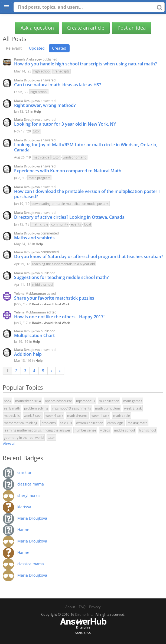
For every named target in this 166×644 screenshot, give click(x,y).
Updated (37, 48)
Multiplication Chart (34, 335)
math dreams (77, 415)
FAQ (82, 607)
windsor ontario (75, 157)
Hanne (23, 530)
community (60, 224)
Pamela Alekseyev (28, 59)
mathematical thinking (21, 423)
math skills (12, 415)
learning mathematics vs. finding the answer (37, 430)
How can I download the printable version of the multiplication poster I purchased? (87, 194)
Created (59, 48)
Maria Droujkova (27, 80)
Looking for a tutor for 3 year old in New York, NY (65, 124)
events (76, 224)
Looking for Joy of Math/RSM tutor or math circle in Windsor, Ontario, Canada (86, 147)
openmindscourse (58, 401)
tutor (36, 131)
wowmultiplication (90, 423)
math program (39, 178)
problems (49, 423)
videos (105, 430)
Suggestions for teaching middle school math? (61, 277)
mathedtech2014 (28, 401)
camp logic (115, 423)
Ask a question (37, 28)
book (7, 401)
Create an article (86, 28)
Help (37, 111)
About (70, 607)
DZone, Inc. (84, 614)
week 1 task (100, 415)
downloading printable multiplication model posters (70, 204)
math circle (41, 157)
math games (133, 401)
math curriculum (108, 408)
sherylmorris (29, 495)
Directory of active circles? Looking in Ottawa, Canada (69, 217)
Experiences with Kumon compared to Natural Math (68, 171)
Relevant (14, 48)
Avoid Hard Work (57, 304)
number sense (85, 430)
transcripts (61, 71)
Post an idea (132, 28)
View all (10, 444)
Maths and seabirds (34, 238)
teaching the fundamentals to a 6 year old (64, 264)
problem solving (36, 408)
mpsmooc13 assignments (72, 408)
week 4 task (54, 415)
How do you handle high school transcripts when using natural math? (85, 64)
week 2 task (133, 408)
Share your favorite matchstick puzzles (54, 298)
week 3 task (33, 415)
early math (12, 408)
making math (137, 423)
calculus (66, 423)
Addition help (28, 354)
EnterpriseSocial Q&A (83, 627)
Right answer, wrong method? (45, 105)
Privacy (95, 607)
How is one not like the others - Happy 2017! (59, 317)
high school (42, 71)
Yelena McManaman (30, 294)
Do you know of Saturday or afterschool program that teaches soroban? (89, 256)
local (87, 224)
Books (37, 304)
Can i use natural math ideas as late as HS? (58, 85)
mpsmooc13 (85, 401)
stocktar (25, 473)
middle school (43, 284)
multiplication (109, 401)
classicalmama (31, 484)
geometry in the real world (24, 437)
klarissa (24, 507)
